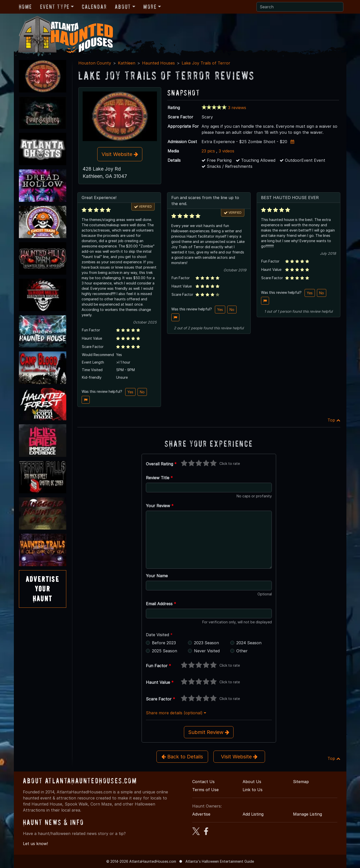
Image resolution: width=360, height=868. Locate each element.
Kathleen (127, 63)
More (150, 7)
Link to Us (253, 790)
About (123, 7)
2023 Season (206, 643)
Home (25, 7)
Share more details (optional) (176, 713)
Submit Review (209, 732)
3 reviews (237, 108)
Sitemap (301, 782)
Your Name (157, 576)
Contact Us (203, 782)
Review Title (159, 478)
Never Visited (207, 651)
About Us (252, 782)
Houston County (95, 63)
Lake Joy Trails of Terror (206, 63)
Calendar (94, 7)
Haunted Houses (158, 63)
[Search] (300, 7)
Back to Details (182, 757)
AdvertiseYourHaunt (43, 589)
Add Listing (253, 814)
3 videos (226, 151)
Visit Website (120, 154)
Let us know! (35, 844)
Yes (130, 392)
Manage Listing (307, 814)
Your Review (160, 506)
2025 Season (165, 651)
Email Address (161, 604)
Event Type (55, 7)
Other (242, 651)
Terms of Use (205, 790)
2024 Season (249, 643)
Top (334, 420)
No (142, 392)
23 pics (208, 151)
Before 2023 (164, 643)
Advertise (201, 814)
